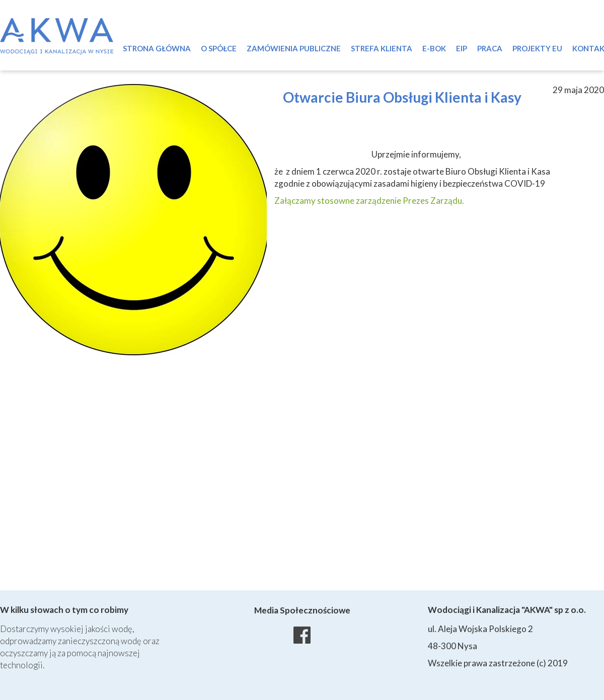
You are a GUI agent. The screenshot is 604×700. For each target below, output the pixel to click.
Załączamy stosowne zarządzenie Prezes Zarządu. (369, 201)
